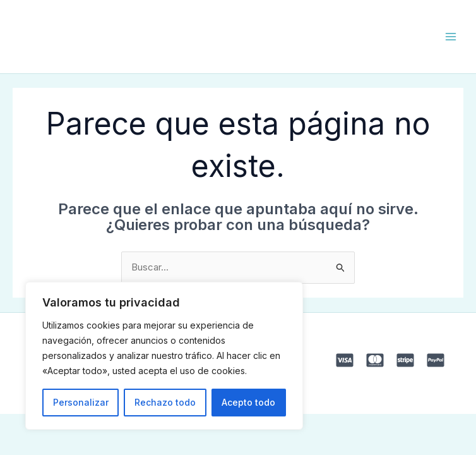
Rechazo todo (165, 402)
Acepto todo (248, 402)
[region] (164, 356)
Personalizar (81, 402)
